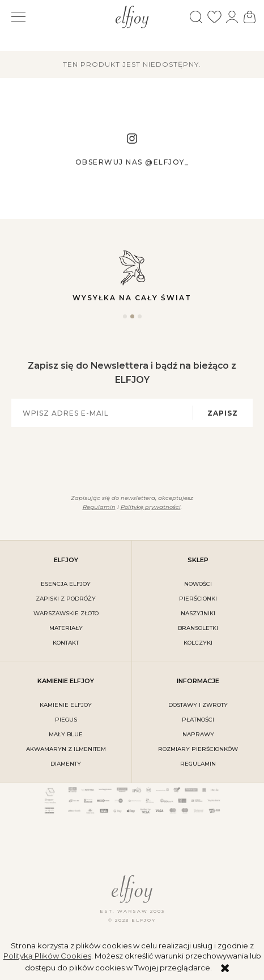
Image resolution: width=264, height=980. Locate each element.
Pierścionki (198, 599)
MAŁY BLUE (66, 734)
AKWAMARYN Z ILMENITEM (66, 749)
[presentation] (125, 459)
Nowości (198, 584)
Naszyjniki (198, 613)
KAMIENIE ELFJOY (66, 705)
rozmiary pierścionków (198, 749)
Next (255, 280)
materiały (66, 628)
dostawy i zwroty (198, 705)
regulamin (198, 764)
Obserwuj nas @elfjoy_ (132, 162)
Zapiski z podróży (66, 599)
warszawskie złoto (66, 613)
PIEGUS (66, 720)
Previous (9, 280)
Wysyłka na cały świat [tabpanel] (132, 275)
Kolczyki (198, 643)
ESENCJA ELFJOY (66, 584)
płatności (198, 720)
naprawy (198, 734)
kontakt (66, 643)
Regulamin (99, 507)
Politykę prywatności (151, 507)
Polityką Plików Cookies (47, 956)
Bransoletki (198, 628)
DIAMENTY (66, 764)
